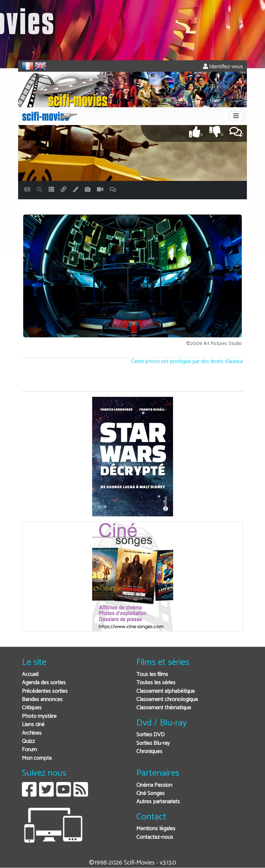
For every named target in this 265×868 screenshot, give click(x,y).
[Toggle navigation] (236, 116)
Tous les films (152, 675)
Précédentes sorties (45, 691)
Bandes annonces (42, 700)
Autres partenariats (158, 802)
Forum (29, 750)
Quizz (28, 742)
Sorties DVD (150, 735)
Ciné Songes (150, 794)
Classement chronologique (167, 700)
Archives (32, 733)
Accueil (30, 675)
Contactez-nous (155, 837)
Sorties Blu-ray (153, 743)
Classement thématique (164, 708)
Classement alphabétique (166, 691)
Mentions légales (156, 829)
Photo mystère (39, 716)
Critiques (32, 708)
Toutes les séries (156, 683)
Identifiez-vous (223, 67)
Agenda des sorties (44, 683)
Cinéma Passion (154, 785)
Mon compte (37, 758)
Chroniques (149, 752)
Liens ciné (33, 725)
